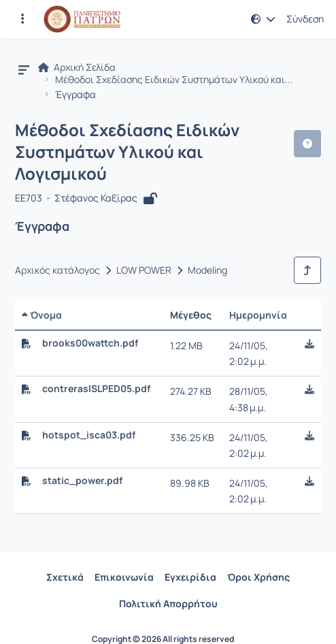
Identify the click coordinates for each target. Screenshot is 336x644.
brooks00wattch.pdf (90, 343)
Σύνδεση (305, 19)
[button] (263, 19)
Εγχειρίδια (190, 577)
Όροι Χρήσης (258, 577)
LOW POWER (144, 270)
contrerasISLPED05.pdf (96, 389)
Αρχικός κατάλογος (57, 270)
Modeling (207, 270)
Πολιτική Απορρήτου (168, 603)
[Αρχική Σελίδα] (82, 19)
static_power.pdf (82, 481)
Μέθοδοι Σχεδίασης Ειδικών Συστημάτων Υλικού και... (174, 80)
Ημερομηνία (258, 315)
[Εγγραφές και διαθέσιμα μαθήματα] (22, 19)
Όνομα (42, 315)
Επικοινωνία (124, 577)
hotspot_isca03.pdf (89, 435)
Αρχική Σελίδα (77, 67)
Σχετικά (65, 577)
